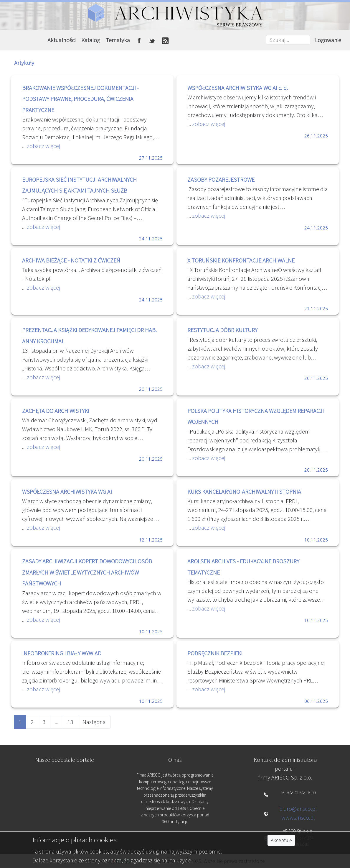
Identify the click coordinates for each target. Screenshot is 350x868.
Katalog (91, 40)
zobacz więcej (43, 146)
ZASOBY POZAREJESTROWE (221, 179)
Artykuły (24, 63)
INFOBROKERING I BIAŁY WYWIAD (62, 653)
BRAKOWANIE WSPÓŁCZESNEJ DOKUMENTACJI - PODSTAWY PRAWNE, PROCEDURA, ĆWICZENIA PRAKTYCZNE (80, 99)
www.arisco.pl (298, 817)
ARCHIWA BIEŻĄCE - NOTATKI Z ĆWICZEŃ (71, 260)
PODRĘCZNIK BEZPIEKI (215, 653)
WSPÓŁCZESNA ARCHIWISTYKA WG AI (67, 492)
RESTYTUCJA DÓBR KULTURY (222, 330)
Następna (94, 722)
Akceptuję (281, 840)
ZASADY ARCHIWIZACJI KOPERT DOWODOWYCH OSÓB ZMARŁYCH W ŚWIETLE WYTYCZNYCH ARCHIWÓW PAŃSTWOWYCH (87, 572)
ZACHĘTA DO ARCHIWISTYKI (56, 411)
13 (70, 722)
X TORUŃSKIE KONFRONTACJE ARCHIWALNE (241, 260)
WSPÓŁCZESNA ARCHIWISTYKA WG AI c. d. (238, 88)
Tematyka (118, 40)
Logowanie (328, 40)
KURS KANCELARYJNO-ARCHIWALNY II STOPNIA (244, 492)
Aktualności (61, 40)
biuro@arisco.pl (298, 809)
